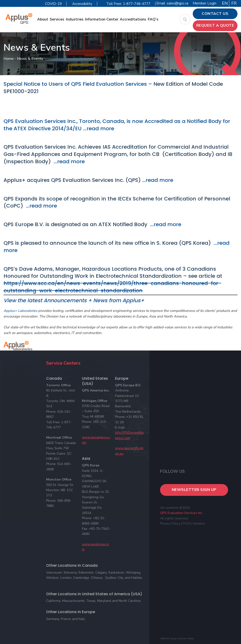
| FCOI (186, 524)
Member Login (205, 3)
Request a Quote (215, 25)
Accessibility (82, 4)
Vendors (199, 524)
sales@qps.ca (177, 3)
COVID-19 (53, 4)
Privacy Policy (170, 524)
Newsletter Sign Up (194, 490)
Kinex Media (187, 639)
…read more (98, 128)
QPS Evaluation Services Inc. (181, 513)
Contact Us (215, 14)
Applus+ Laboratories (20, 311)
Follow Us (172, 471)
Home (9, 59)
